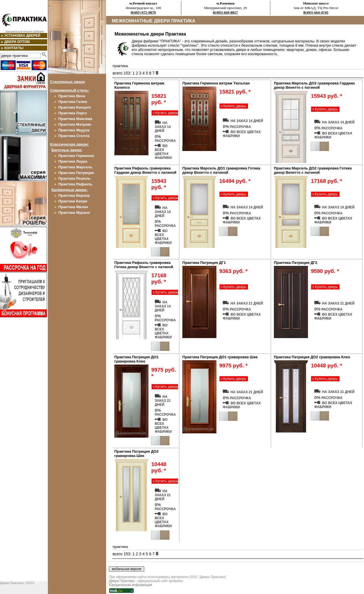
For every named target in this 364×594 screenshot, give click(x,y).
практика (120, 66)
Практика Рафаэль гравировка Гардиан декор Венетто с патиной (145, 170)
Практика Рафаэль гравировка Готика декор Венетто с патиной (144, 265)
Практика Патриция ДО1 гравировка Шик (220, 357)
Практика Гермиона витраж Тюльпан (216, 83)
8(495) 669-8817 (226, 12)
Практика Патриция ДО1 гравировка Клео (136, 359)
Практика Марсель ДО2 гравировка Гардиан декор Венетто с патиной (314, 85)
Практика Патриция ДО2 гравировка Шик (136, 454)
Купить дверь (167, 113)
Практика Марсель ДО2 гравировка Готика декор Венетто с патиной (313, 170)
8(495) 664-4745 (316, 12)
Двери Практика (122, 581)
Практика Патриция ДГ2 (296, 263)
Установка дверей (22, 36)
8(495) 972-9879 (143, 12)
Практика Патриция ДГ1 (204, 263)
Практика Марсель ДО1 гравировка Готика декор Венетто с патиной (221, 170)
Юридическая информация (131, 585)
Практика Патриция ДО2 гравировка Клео (312, 357)
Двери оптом (17, 42)
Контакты (14, 48)
